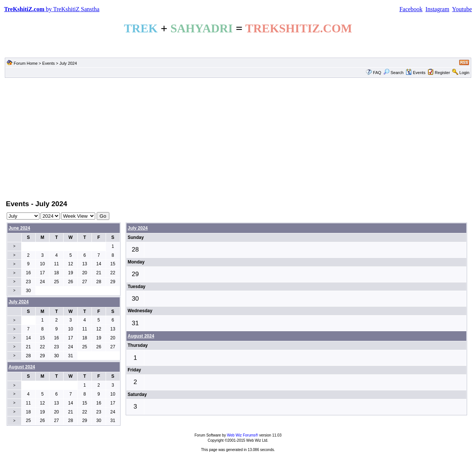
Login (464, 73)
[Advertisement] (238, 138)
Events (49, 63)
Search (393, 73)
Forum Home (26, 63)
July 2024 (138, 228)
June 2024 (19, 228)
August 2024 (141, 336)
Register (442, 73)
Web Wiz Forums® (242, 435)
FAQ (377, 73)
